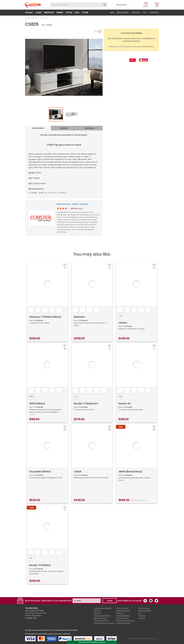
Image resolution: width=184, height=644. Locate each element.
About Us (98, 613)
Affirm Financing (100, 618)
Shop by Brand (122, 608)
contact (154, 13)
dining (60, 13)
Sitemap (142, 616)
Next (100, 67)
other (85, 13)
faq (145, 13)
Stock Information (123, 611)
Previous (27, 67)
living (38, 13)
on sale (29, 13)
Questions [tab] (90, 128)
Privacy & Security (123, 623)
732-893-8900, (32, 608)
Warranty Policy (145, 611)
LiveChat (142, 618)
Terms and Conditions (125, 621)
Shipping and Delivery (103, 608)
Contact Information (102, 616)
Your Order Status (101, 621)
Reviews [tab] (64, 128)
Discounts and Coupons (104, 623)
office (69, 13)
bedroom (49, 13)
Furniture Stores (123, 618)
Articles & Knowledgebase (123, 614)
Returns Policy (144, 608)
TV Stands (44, 18)
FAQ (140, 613)
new (112, 13)
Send (110, 601)
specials (136, 13)
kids (77, 13)
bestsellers (123, 13)
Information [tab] (38, 128)
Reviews (97, 611)
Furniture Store (31, 18)
